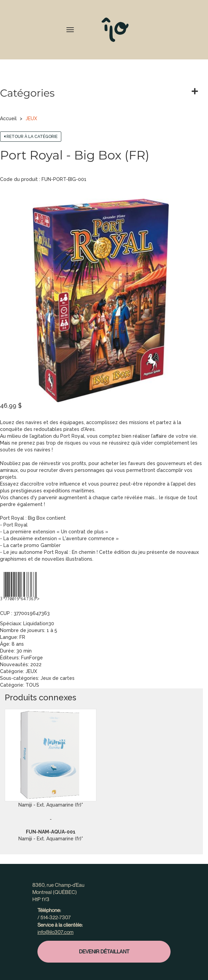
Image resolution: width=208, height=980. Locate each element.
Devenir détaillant (104, 951)
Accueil (8, 118)
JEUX (31, 118)
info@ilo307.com (55, 932)
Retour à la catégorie (31, 137)
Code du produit (19, 179)
